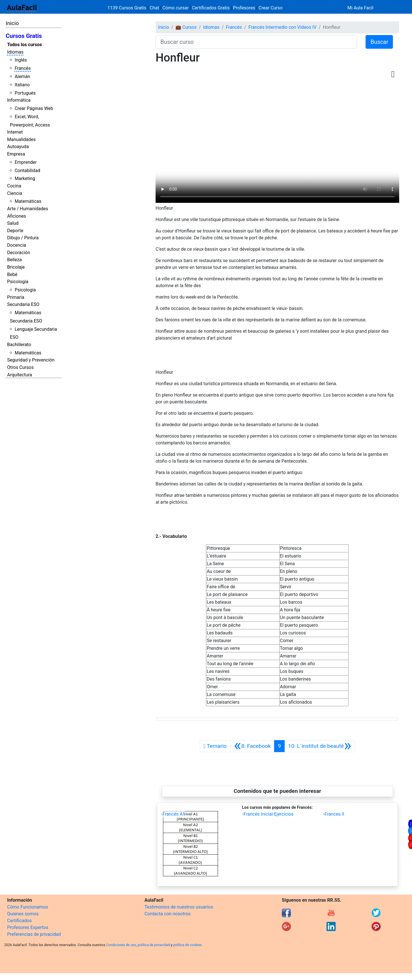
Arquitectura (20, 375)
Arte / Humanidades (28, 209)
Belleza (14, 260)
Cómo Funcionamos (27, 907)
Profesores (244, 8)
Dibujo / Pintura (23, 238)
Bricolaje (16, 267)
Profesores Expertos (28, 927)
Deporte (15, 231)
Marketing (25, 178)
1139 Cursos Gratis (127, 8)
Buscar (379, 42)
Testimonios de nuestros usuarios (179, 907)
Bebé (12, 274)
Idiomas (15, 52)
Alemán (22, 76)
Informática (19, 100)
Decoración (19, 253)
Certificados (19, 921)
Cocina (14, 186)
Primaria (16, 297)
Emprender (26, 162)
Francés (23, 68)
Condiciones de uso (121, 945)
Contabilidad (27, 171)
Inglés (21, 60)
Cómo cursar (176, 8)
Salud (13, 223)
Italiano (22, 85)
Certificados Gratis (211, 8)
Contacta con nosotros (168, 914)
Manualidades (21, 139)
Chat (154, 8)
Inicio (12, 23)
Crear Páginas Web (34, 108)
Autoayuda (18, 147)
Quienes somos (23, 914)
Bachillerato (19, 345)
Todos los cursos (25, 45)
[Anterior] (252, 746)
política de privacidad (154, 945)
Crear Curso (270, 8)
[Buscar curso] (256, 42)
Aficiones (17, 216)
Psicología (18, 282)
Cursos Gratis (24, 36)
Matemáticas (28, 201)
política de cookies (187, 945)
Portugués (25, 93)
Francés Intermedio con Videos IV (283, 27)
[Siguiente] (320, 746)
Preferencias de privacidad (34, 934)
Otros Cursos (20, 367)
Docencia (17, 245)
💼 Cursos (186, 27)
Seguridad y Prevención (31, 360)
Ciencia (15, 193)
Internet (15, 132)
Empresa (16, 154)
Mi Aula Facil (360, 8)
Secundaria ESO (23, 304)
